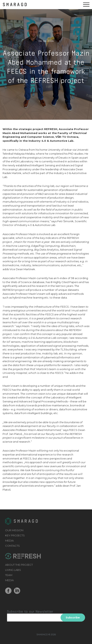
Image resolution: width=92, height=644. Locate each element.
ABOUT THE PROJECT (19, 565)
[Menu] (86, 5)
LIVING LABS (13, 570)
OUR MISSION (14, 530)
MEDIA (9, 541)
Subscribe (73, 618)
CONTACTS (12, 546)
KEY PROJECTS (15, 535)
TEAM (9, 575)
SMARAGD (15, 4)
